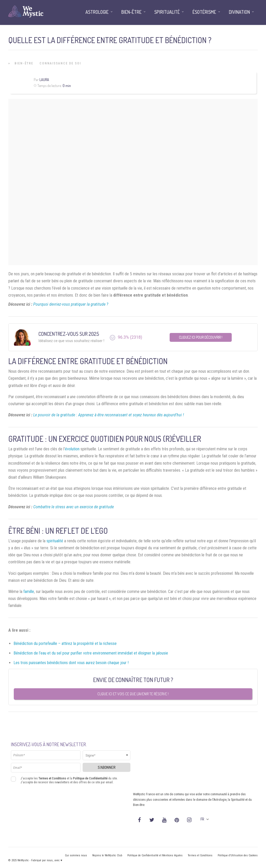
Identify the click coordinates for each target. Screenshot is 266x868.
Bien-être (24, 63)
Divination (239, 12)
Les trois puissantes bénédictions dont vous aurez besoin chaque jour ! (71, 663)
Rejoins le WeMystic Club (107, 855)
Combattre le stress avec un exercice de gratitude (74, 507)
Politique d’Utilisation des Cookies (238, 855)
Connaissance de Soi (60, 63)
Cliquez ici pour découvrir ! (201, 337)
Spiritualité (167, 12)
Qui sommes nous (76, 855)
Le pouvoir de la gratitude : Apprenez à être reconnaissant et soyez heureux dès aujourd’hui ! (109, 415)
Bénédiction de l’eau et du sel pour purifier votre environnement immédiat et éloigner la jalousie (91, 653)
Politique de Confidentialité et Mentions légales (155, 855)
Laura (44, 80)
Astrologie (97, 12)
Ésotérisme (204, 12)
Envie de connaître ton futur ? (133, 680)
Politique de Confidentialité (90, 778)
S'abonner (107, 767)
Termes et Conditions (52, 778)
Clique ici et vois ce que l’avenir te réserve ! (133, 694)
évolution (72, 449)
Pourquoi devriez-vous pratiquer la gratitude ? (71, 304)
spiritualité (55, 541)
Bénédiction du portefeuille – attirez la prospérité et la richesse (65, 643)
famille (29, 592)
